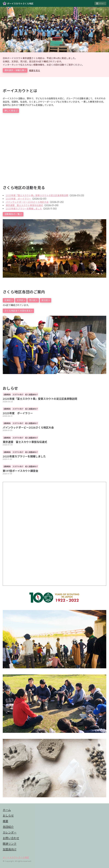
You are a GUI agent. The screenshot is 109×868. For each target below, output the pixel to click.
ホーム (7, 810)
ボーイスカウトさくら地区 (16, 857)
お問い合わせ (11, 838)
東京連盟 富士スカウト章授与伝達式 (24, 205)
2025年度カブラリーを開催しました (24, 209)
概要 (5, 821)
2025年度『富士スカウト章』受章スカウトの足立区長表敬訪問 (37, 195)
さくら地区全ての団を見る (18, 311)
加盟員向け (10, 849)
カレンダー (10, 833)
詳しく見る (11, 111)
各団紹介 (8, 827)
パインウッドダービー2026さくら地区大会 (27, 202)
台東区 (9, 300)
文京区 (21, 300)
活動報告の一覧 (13, 214)
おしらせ (8, 816)
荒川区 (33, 300)
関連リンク (10, 844)
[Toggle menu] (100, 3)
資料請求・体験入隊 (15, 70)
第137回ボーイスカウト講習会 (20, 471)
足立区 (46, 300)
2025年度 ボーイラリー (18, 199)
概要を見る (35, 71)
